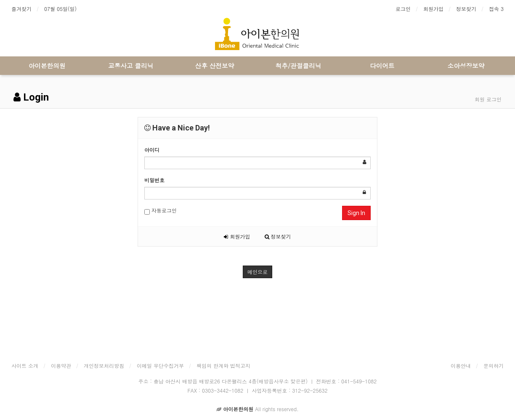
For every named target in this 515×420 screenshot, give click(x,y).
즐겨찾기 (21, 9)
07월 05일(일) (60, 9)
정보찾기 (466, 9)
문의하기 (494, 366)
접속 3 (496, 9)
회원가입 (433, 9)
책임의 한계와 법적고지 (223, 366)
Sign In (356, 213)
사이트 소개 (25, 366)
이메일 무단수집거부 (160, 366)
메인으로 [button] (257, 272)
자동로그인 (161, 211)
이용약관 (61, 366)
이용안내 (461, 366)
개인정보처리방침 (104, 366)
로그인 (403, 9)
